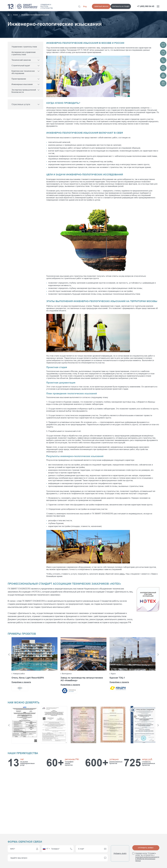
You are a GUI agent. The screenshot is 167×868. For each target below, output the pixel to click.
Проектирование (19, 79)
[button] (9, 654)
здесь (122, 574)
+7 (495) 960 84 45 (146, 6)
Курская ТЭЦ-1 (117, 678)
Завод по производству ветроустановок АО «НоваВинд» (82, 679)
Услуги (16, 15)
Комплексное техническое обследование (23, 72)
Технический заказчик (21, 60)
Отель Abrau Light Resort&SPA (28, 678)
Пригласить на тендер (102, 6)
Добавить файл (120, 853)
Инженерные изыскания (22, 84)
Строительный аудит (21, 65)
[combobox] (46, 849)
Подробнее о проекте (21, 682)
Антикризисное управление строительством (24, 53)
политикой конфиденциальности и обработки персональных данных (147, 859)
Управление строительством (24, 47)
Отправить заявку (146, 848)
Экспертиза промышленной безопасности (24, 91)
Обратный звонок (124, 6)
